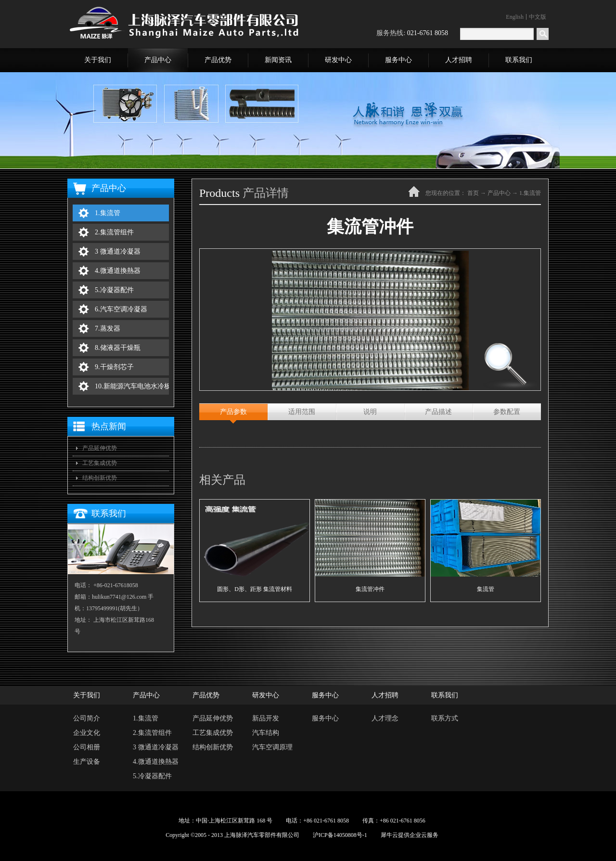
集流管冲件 (370, 589)
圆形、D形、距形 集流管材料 (255, 589)
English (515, 17)
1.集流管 (530, 193)
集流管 (486, 589)
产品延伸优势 (100, 448)
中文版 (538, 17)
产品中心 (499, 193)
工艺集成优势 (100, 463)
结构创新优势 (100, 478)
